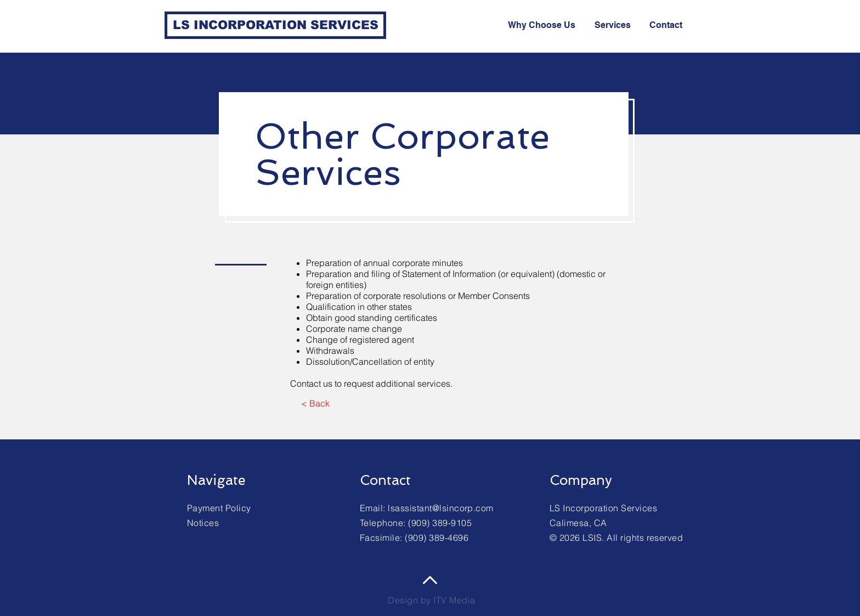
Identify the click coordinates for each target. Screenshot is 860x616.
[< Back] (315, 403)
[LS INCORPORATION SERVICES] (275, 25)
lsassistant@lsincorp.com (441, 508)
